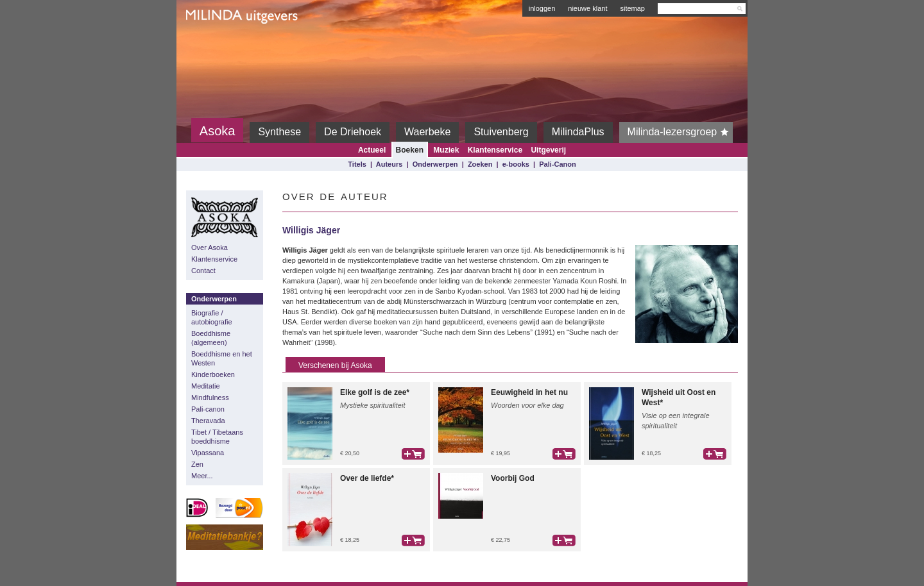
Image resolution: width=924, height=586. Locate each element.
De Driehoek (353, 132)
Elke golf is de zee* (375, 392)
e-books (516, 164)
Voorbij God (513, 478)
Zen (197, 464)
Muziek (446, 150)
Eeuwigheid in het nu (529, 392)
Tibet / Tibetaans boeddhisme (217, 437)
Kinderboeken (213, 374)
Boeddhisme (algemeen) (211, 338)
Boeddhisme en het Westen (222, 358)
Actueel (372, 150)
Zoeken (480, 164)
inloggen (542, 8)
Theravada (208, 421)
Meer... (202, 476)
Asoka (218, 131)
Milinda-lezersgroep (680, 132)
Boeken (410, 150)
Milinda (213, 46)
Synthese (279, 132)
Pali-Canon (557, 164)
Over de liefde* (367, 478)
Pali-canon (208, 409)
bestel (413, 454)
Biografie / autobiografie (212, 317)
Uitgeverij (548, 150)
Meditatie (206, 386)
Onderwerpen (435, 164)
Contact (203, 271)
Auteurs (389, 164)
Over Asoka (210, 247)
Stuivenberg (501, 132)
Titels (357, 164)
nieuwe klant (587, 8)
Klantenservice (495, 150)
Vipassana (208, 453)
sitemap (632, 8)
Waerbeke (427, 132)
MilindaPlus (578, 132)
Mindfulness (210, 398)
